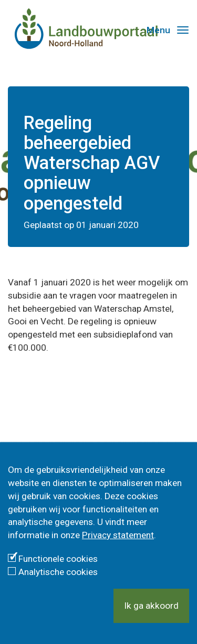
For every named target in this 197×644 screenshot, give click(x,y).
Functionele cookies (58, 559)
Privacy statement (118, 535)
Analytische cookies (58, 572)
